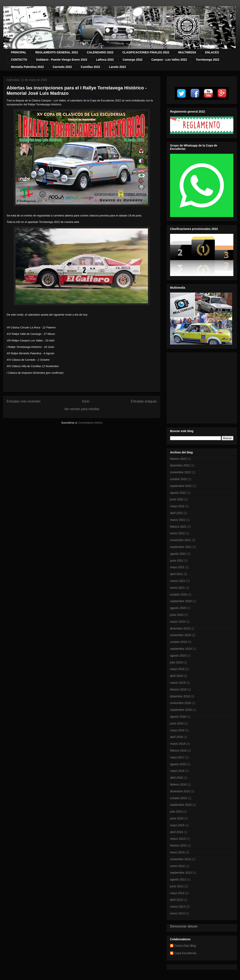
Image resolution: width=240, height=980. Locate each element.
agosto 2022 (178, 493)
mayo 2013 (177, 893)
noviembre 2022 (180, 472)
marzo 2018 (178, 744)
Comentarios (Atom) (90, 423)
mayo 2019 (177, 669)
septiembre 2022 (181, 486)
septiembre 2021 (181, 547)
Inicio (86, 401)
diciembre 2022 (180, 465)
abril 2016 (176, 778)
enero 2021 (177, 588)
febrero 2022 (178, 527)
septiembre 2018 (181, 710)
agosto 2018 (178, 717)
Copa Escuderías (185, 953)
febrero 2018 (178, 751)
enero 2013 (177, 913)
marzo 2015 (178, 839)
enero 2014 (177, 866)
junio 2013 (177, 886)
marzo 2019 (178, 683)
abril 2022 (176, 513)
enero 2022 (177, 533)
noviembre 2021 (180, 540)
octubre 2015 (179, 798)
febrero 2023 (178, 459)
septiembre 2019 (181, 649)
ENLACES (212, 52)
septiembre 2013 (181, 873)
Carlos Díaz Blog (185, 946)
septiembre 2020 (181, 601)
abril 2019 (176, 676)
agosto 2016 (178, 764)
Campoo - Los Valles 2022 (169, 60)
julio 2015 (176, 812)
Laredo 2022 (118, 67)
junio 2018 (177, 723)
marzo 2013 (178, 907)
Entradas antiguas (144, 401)
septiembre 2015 (181, 805)
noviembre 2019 (180, 635)
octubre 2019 (179, 642)
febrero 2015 (178, 845)
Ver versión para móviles (82, 409)
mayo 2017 (177, 757)
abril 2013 (176, 900)
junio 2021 (177, 561)
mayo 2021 (177, 567)
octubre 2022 (179, 479)
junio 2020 (177, 615)
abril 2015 (176, 832)
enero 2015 (177, 852)
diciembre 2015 (180, 791)
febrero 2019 (178, 689)
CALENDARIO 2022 (100, 52)
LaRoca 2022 (105, 60)
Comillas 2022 (90, 67)
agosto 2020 (178, 608)
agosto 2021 (178, 554)
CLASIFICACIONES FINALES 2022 (146, 52)
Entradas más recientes (24, 401)
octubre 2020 (179, 594)
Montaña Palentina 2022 (27, 67)
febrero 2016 (178, 784)
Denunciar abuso (184, 926)
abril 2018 (176, 737)
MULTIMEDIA (187, 52)
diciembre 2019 (180, 628)
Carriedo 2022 (62, 67)
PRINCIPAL (19, 52)
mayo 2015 (177, 825)
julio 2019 (176, 662)
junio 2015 (177, 818)
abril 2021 (176, 574)
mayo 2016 (177, 771)
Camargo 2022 (133, 60)
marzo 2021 (178, 581)
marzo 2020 (178, 622)
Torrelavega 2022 (208, 60)
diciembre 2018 (180, 696)
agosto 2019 (178, 656)
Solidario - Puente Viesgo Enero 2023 (62, 60)
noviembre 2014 (180, 859)
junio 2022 (177, 499)
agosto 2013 (178, 879)
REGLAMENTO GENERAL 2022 (56, 52)
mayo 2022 (177, 506)
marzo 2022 (178, 520)
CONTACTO (19, 60)
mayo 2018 (177, 730)
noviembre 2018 (180, 703)
